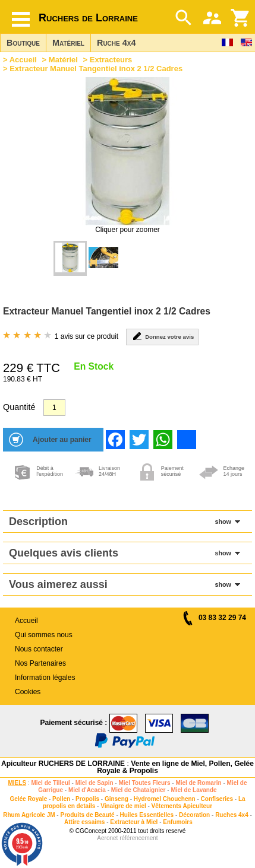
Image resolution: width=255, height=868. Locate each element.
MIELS (18, 783)
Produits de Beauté (87, 815)
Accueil (23, 60)
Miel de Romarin (198, 783)
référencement (138, 838)
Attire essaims (84, 822)
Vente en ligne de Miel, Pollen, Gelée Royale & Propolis (175, 767)
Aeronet (107, 838)
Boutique (23, 43)
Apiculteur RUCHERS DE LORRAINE (63, 764)
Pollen (61, 799)
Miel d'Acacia (87, 790)
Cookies (28, 692)
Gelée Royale (28, 799)
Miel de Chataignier (138, 790)
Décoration (194, 815)
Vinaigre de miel (123, 806)
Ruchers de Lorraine (88, 18)
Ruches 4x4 (232, 815)
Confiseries (217, 799)
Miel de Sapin (95, 783)
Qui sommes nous (44, 635)
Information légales (45, 678)
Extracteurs (111, 60)
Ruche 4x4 (116, 43)
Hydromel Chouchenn (165, 799)
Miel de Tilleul (50, 783)
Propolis (87, 799)
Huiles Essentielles (147, 815)
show (223, 522)
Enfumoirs (177, 822)
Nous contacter (39, 649)
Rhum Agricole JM (29, 815)
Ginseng (117, 799)
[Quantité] (54, 408)
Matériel (68, 43)
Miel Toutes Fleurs (144, 783)
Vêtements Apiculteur (182, 806)
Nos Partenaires (40, 663)
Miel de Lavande (193, 790)
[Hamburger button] (21, 19)
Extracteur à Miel (134, 822)
